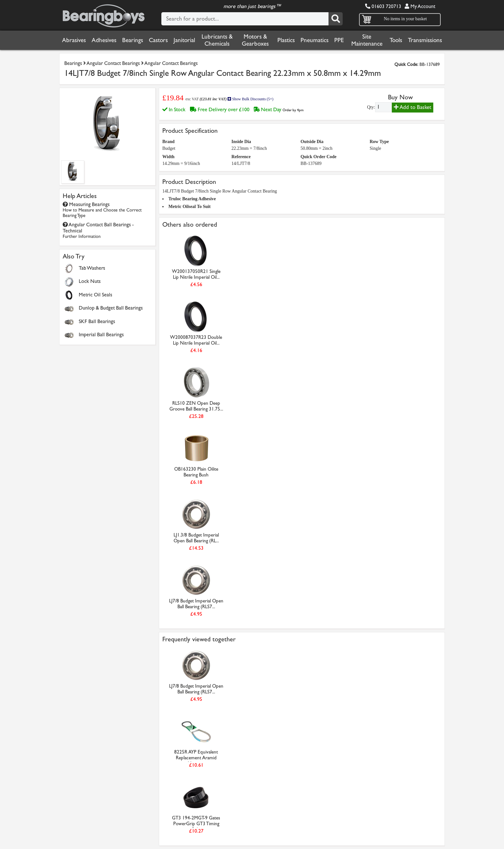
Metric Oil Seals (95, 295)
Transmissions (425, 40)
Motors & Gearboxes (255, 40)
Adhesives (104, 40)
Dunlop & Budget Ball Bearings (111, 308)
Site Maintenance (367, 40)
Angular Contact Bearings (113, 63)
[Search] (336, 19)
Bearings (133, 40)
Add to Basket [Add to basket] (413, 107)
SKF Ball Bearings (97, 321)
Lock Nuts (90, 281)
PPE (339, 40)
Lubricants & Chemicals (217, 40)
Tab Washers (92, 268)
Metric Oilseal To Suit (189, 207)
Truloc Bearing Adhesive (192, 199)
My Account (420, 6)
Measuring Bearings (102, 210)
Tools (396, 40)
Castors (158, 40)
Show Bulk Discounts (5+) (250, 99)
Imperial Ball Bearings (101, 334)
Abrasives (74, 40)
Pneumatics (315, 40)
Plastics (286, 40)
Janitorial (184, 40)
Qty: (371, 107)
